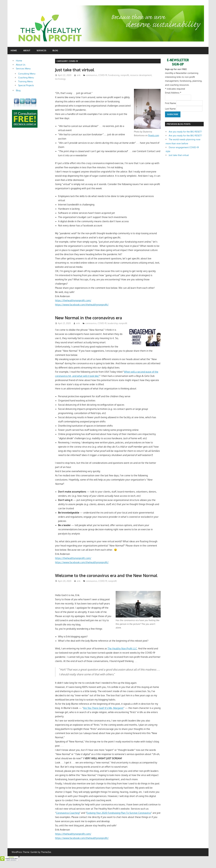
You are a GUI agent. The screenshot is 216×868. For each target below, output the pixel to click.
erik (79, 75)
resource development (141, 75)
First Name (171, 103)
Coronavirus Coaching (68, 819)
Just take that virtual (75, 70)
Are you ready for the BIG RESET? (185, 132)
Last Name (171, 109)
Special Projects (26, 85)
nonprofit (125, 75)
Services (41, 50)
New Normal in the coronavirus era (90, 318)
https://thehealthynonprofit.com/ (73, 300)
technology (60, 79)
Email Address (173, 93)
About (27, 50)
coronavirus (92, 75)
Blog (55, 50)
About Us (21, 65)
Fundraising (114, 75)
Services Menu (23, 69)
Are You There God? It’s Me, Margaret (103, 714)
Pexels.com (154, 135)
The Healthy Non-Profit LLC (122, 654)
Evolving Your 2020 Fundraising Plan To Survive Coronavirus (119, 819)
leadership (113, 323)
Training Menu (25, 81)
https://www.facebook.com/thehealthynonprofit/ (82, 305)
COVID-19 (103, 75)
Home (14, 50)
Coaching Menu (26, 78)
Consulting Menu (27, 74)
